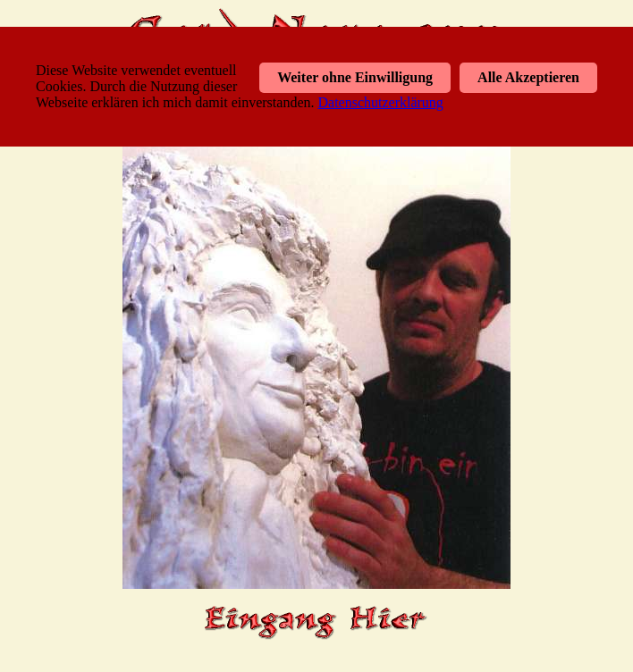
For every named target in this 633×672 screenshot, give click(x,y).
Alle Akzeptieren (528, 77)
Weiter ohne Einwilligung (355, 77)
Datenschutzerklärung (380, 102)
